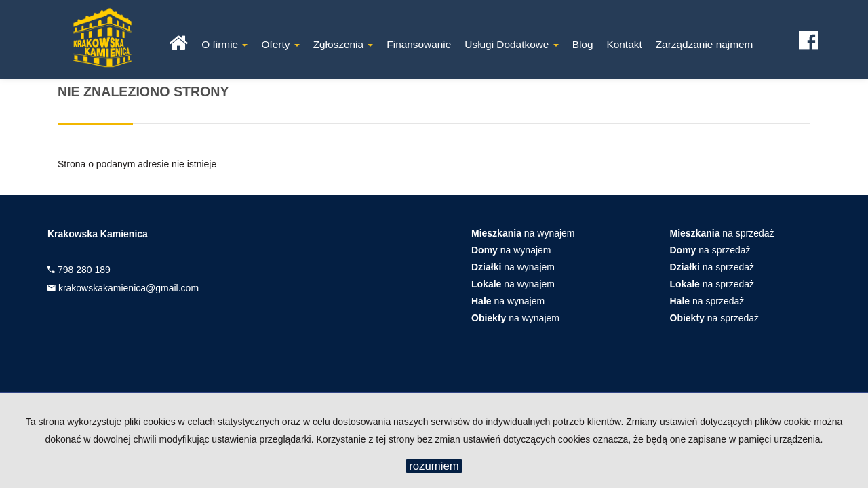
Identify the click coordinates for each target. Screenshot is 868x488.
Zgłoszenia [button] (343, 44)
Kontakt (624, 44)
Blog (583, 44)
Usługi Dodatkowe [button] (511, 44)
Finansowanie (419, 44)
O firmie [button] (224, 44)
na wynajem (523, 233)
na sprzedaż (722, 233)
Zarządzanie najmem (705, 44)
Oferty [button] (280, 44)
